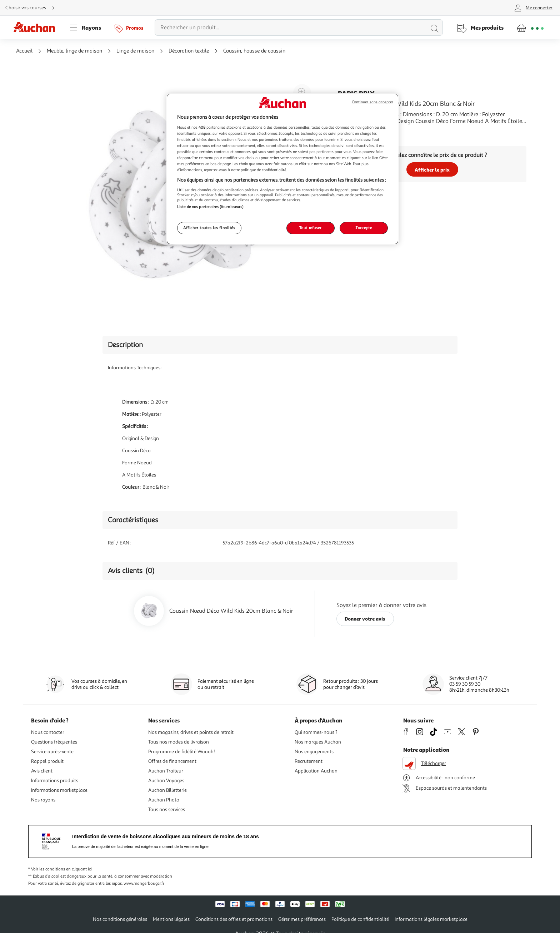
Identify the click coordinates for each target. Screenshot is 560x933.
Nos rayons (43, 800)
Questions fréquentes (54, 742)
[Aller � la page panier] (530, 28)
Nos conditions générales (120, 919)
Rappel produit (47, 761)
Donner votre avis (365, 619)
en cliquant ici (79, 869)
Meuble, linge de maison (74, 51)
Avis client (42, 771)
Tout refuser (311, 228)
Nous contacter (48, 732)
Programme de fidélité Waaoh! (182, 752)
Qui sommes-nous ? (316, 732)
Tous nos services (167, 809)
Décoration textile (189, 51)
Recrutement (309, 761)
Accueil (24, 51)
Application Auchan (316, 771)
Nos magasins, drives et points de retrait (191, 732)
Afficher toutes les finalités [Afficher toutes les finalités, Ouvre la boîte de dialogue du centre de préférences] (209, 228)
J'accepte (364, 228)
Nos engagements (314, 752)
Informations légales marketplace (431, 919)
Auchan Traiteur (166, 771)
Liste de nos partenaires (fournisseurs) (210, 207)
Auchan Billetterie (167, 790)
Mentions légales (171, 919)
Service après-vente (52, 752)
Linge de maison (135, 51)
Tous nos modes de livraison (179, 742)
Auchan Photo (164, 800)
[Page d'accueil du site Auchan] (37, 28)
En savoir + (351, 132)
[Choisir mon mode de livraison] (33, 8)
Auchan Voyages (166, 781)
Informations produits (55, 781)
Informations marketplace (59, 790)
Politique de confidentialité (360, 919)
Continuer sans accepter (372, 102)
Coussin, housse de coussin (254, 51)
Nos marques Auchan (318, 742)
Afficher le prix (432, 170)
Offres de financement (172, 761)
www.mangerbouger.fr (144, 883)
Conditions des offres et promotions (234, 919)
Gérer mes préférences (302, 919)
